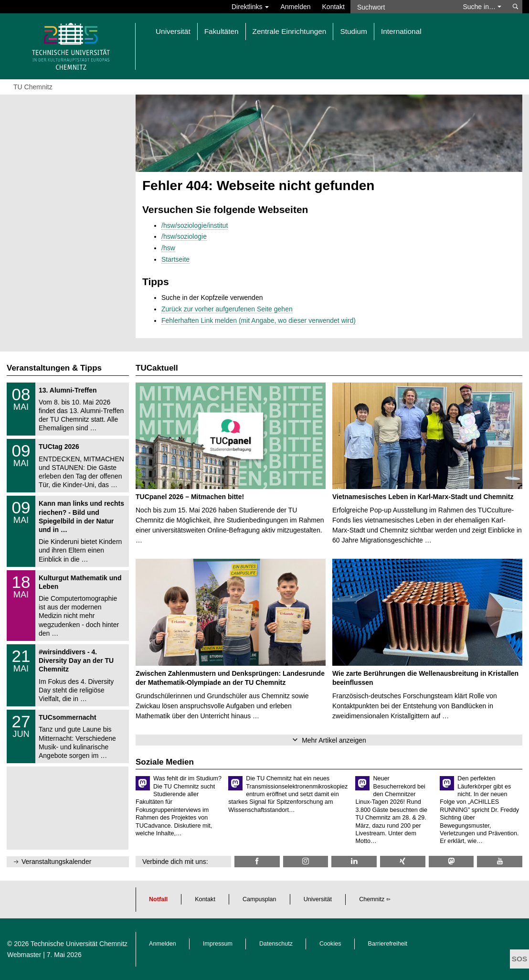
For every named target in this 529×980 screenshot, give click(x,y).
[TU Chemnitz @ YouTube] (500, 861)
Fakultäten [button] (222, 31)
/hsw (168, 248)
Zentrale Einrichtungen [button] (290, 31)
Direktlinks (250, 7)
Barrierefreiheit (388, 944)
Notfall (158, 899)
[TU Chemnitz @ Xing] (403, 861)
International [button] (401, 31)
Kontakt (333, 7)
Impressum (218, 944)
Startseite (175, 259)
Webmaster (24, 955)
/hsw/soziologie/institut (195, 225)
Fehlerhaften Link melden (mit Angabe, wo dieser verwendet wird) (259, 320)
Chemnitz (372, 899)
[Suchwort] (403, 7)
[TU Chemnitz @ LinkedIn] (354, 861)
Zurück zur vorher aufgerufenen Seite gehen (227, 309)
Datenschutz (276, 944)
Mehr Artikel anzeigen (334, 740)
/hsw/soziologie (184, 236)
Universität (318, 899)
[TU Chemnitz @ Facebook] (257, 861)
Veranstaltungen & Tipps (54, 368)
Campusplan (259, 899)
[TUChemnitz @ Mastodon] (451, 861)
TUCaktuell (157, 368)
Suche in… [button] (482, 7)
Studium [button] (353, 31)
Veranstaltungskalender (56, 862)
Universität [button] (173, 31)
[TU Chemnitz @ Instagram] (306, 861)
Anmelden (295, 7)
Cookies (330, 944)
